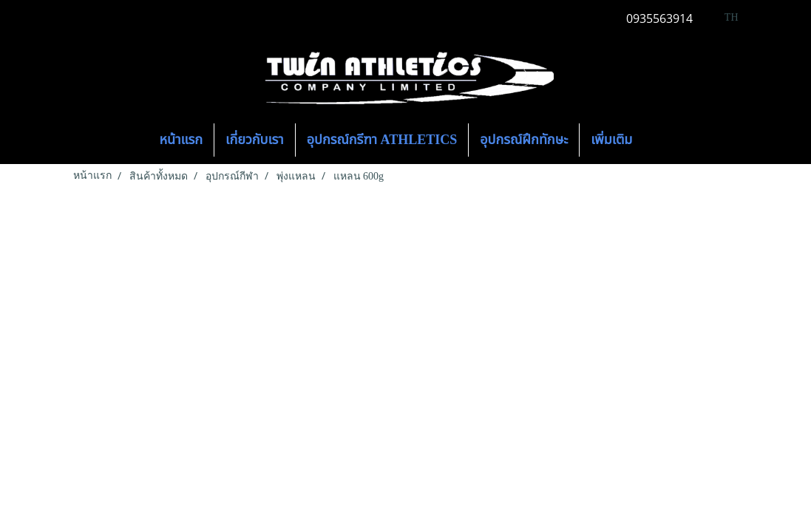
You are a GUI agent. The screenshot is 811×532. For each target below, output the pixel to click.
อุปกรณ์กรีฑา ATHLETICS (382, 140)
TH (723, 17)
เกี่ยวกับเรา (255, 140)
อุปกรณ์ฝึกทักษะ (524, 140)
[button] (656, 140)
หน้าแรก (181, 140)
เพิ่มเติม (611, 140)
